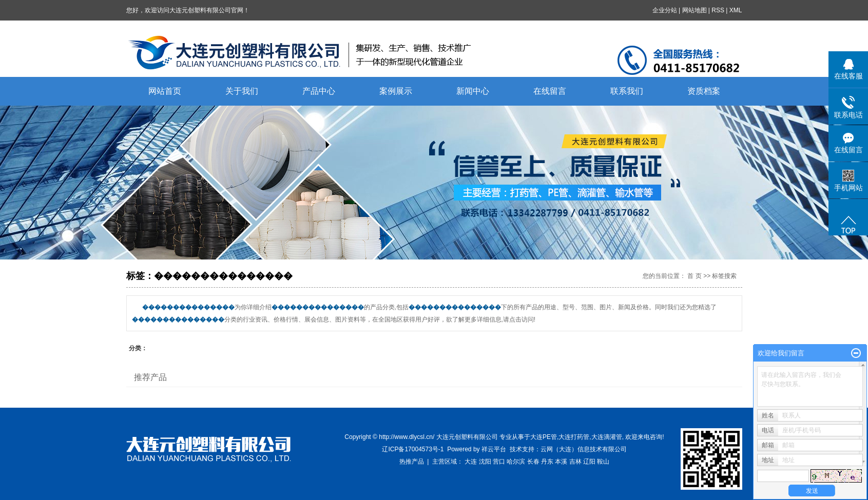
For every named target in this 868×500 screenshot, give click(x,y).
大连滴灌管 (607, 437)
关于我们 (242, 91)
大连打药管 (574, 437)
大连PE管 (544, 437)
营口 (499, 462)
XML (736, 10)
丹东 (547, 462)
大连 (471, 462)
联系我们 (627, 91)
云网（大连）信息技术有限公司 (584, 449)
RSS (718, 10)
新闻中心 (473, 91)
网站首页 (165, 91)
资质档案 (704, 91)
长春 (533, 462)
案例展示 (396, 91)
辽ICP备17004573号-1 (413, 449)
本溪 (561, 462)
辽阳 (589, 462)
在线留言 (550, 91)
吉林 (575, 462)
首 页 (694, 276)
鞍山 (603, 462)
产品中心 (319, 91)
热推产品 (412, 462)
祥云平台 (494, 449)
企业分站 (665, 10)
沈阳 (485, 462)
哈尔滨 (516, 462)
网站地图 (695, 10)
